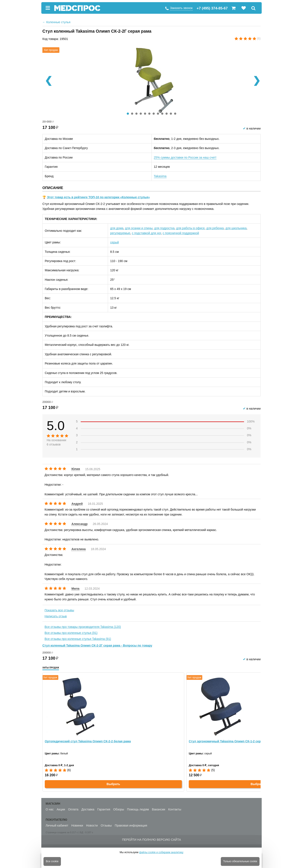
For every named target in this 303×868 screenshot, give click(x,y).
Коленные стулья (56, 22)
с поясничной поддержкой (181, 233)
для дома (117, 228)
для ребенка (215, 228)
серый (114, 242)
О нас (50, 809)
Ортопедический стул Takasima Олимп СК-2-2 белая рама (88, 741)
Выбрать (113, 784)
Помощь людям (138, 809)
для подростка (164, 228)
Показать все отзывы (59, 610)
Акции (61, 809)
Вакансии (159, 809)
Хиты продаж (51, 668)
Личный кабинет (57, 825)
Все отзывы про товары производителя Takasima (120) (83, 627)
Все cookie (52, 861)
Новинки (77, 825)
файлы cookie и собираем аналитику (161, 852)
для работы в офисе (190, 228)
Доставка (88, 809)
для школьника (236, 228)
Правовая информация (131, 825)
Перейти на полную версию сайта (151, 840)
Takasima (160, 176)
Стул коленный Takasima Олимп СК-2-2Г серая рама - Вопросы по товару (97, 645)
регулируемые (120, 233)
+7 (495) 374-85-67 (212, 8)
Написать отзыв (56, 616)
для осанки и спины (139, 228)
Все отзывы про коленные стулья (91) (71, 633)
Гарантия (104, 809)
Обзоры (119, 809)
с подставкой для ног (146, 233)
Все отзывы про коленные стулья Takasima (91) (78, 639)
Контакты (175, 809)
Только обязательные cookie (240, 861)
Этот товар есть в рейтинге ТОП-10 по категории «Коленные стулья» (98, 197)
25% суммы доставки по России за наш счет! (185, 157)
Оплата (73, 809)
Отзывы (106, 825)
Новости (92, 825)
